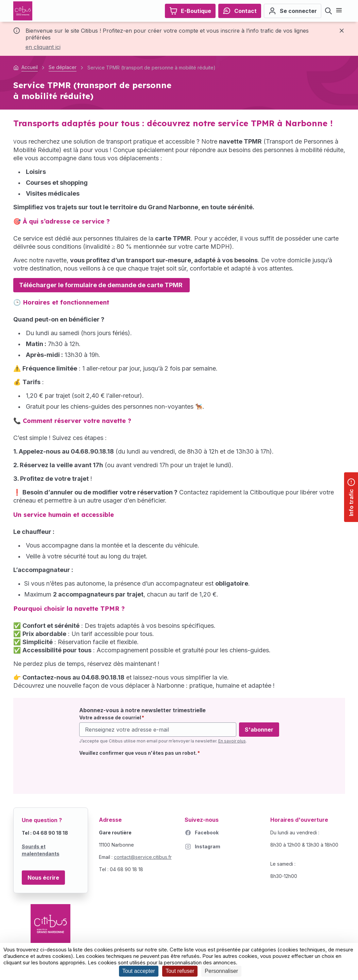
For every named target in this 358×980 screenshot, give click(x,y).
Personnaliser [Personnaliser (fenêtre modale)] (221, 971)
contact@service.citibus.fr (143, 857)
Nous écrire (43, 878)
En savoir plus (232, 741)
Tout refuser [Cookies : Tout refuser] (180, 971)
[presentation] (131, 772)
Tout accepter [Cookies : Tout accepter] (139, 971)
